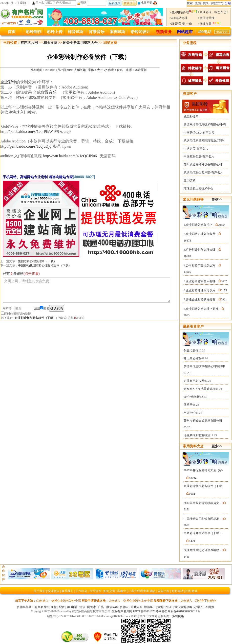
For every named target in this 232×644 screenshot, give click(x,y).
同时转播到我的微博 (16, 314)
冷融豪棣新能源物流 (197, 435)
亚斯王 (188, 405)
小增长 (199, 607)
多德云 (124, 607)
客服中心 (123, 591)
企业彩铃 (8, 82)
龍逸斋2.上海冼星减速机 (200, 389)
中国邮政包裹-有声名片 (199, 157)
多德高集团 (24, 607)
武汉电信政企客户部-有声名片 (203, 173)
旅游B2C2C (165, 607)
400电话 (205, 32)
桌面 (198, 3)
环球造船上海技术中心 (198, 189)
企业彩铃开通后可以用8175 (206, 290)
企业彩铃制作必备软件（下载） (35, 318)
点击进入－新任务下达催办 (198, 601)
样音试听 (76, 32)
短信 (82, 607)
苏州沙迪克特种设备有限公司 (203, 164)
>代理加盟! (209, 24)
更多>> (217, 200)
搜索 (190, 3)
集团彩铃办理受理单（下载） (37, 261)
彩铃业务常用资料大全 (80, 43)
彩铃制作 (34, 32)
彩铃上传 (55, 32)
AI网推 (210, 607)
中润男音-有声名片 (196, 149)
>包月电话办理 (183, 12)
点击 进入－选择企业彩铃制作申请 (58, 601)
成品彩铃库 (191, 117)
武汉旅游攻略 (183, 607)
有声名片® (42, 607)
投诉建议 (53, 591)
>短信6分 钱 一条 (181, 23)
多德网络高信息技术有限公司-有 (205, 124)
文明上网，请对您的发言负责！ (86, 290)
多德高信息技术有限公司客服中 (204, 366)
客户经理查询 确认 (143, 591)
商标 (54, 607)
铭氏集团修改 (192, 358)
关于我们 (40, 591)
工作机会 (81, 591)
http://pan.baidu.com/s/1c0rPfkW (27, 131)
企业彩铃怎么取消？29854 (206, 225)
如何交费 (109, 591)
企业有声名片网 (194, 381)
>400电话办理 (179, 18)
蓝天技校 (190, 180)
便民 (206, 3)
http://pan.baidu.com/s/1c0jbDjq (26, 146)
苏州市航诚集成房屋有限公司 (203, 421)
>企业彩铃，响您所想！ (214, 12)
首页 (12, 32)
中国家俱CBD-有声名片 (199, 133)
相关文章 (50, 43)
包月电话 (178, 591)
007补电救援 (192, 397)
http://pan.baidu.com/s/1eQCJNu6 (70, 156)
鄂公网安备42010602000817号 (181, 611)
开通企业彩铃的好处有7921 (206, 299)
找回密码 (145, 3)
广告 (101, 607)
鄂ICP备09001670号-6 (147, 611)
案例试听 (118, 32)
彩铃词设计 (140, 32)
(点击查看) (32, 274)
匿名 (45, 308)
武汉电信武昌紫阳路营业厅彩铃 (204, 140)
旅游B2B (150, 607)
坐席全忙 (190, 413)
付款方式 (217, 3)
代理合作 (95, 591)
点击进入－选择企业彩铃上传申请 (131, 601)
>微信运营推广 (208, 18)
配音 (62, 607)
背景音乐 (97, 32)
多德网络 (178, 616)
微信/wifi (112, 607)
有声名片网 (29, 43)
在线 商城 (191, 591)
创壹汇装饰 (191, 350)
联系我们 (67, 591)
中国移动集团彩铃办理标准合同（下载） (45, 265)
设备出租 (164, 591)
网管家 (92, 607)
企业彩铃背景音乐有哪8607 (206, 281)
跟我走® (136, 607)
